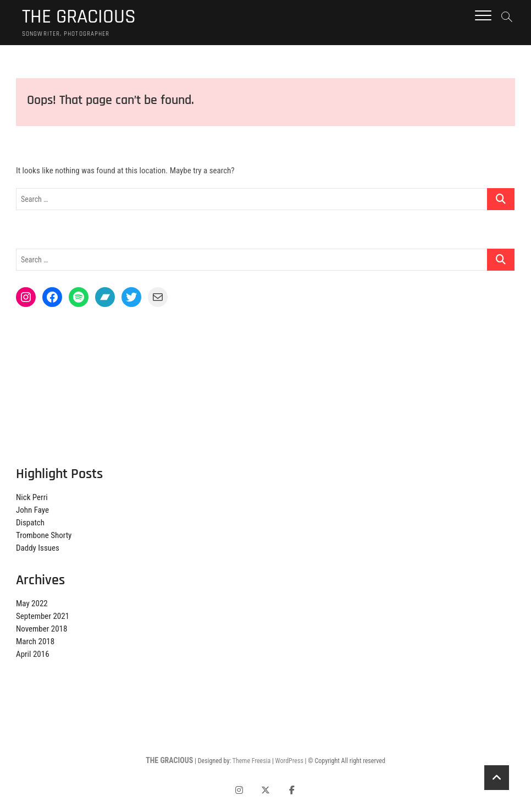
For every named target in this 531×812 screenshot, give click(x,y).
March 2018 (35, 641)
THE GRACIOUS (79, 17)
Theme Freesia (251, 761)
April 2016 (33, 654)
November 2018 (42, 629)
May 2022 (32, 603)
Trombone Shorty (44, 535)
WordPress (289, 761)
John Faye (32, 510)
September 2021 (43, 616)
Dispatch (30, 523)
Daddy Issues (38, 548)
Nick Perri (32, 497)
